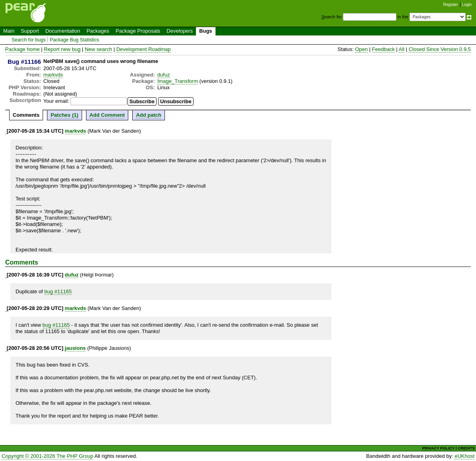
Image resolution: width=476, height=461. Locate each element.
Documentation (63, 31)
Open (361, 49)
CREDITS (466, 448)
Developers (180, 31)
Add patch (149, 115)
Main (9, 31)
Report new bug (62, 49)
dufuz (164, 75)
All (402, 49)
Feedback (383, 49)
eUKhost (464, 456)
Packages (98, 31)
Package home (23, 49)
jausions (75, 348)
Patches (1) (64, 115)
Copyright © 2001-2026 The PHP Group (47, 456)
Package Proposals (138, 31)
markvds (53, 75)
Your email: (56, 101)
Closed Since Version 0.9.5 (440, 49)
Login (467, 5)
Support (30, 31)
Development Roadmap (144, 49)
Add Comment (107, 115)
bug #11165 (58, 291)
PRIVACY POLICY (438, 448)
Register (451, 5)
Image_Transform (178, 81)
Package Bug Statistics (74, 40)
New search (99, 49)
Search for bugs (28, 40)
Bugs (206, 31)
